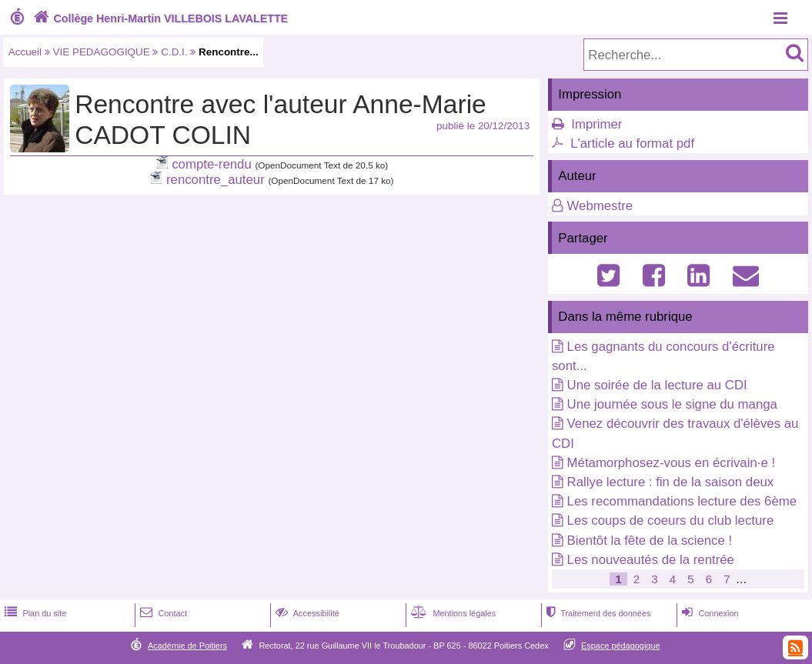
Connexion (708, 613)
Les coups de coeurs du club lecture (671, 521)
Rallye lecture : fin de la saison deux (671, 482)
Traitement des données (597, 613)
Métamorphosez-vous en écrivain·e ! (672, 463)
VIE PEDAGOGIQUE (102, 52)
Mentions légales (452, 613)
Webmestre (600, 206)
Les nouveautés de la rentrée (651, 560)
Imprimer (596, 124)
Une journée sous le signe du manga (672, 404)
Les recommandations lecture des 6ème (682, 501)
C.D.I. (174, 52)
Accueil (25, 52)
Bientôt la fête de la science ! (650, 541)
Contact (162, 613)
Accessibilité (306, 613)
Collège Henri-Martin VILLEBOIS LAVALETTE (159, 18)
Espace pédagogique (621, 646)
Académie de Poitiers (187, 646)
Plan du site (34, 613)
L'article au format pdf (632, 143)
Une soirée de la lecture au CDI (657, 385)
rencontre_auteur (216, 180)
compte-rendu (212, 164)
